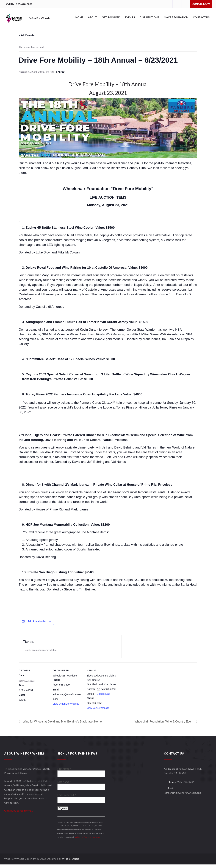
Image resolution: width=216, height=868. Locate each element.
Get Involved (111, 17)
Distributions (149, 17)
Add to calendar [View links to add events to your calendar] (37, 621)
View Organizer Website (66, 704)
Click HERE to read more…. (19, 811)
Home (79, 17)
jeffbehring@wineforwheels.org (182, 793)
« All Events (27, 35)
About (92, 17)
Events (130, 17)
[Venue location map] (139, 687)
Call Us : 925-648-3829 (19, 4)
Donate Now (201, 4)
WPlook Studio (71, 859)
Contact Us (201, 17)
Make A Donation (176, 17)
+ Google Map (102, 694)
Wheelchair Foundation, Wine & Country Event (164, 722)
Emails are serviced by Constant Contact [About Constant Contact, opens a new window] (87, 837)
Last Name (64, 782)
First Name (64, 769)
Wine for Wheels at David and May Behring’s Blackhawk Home (62, 722)
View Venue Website (98, 708)
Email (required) (67, 795)
